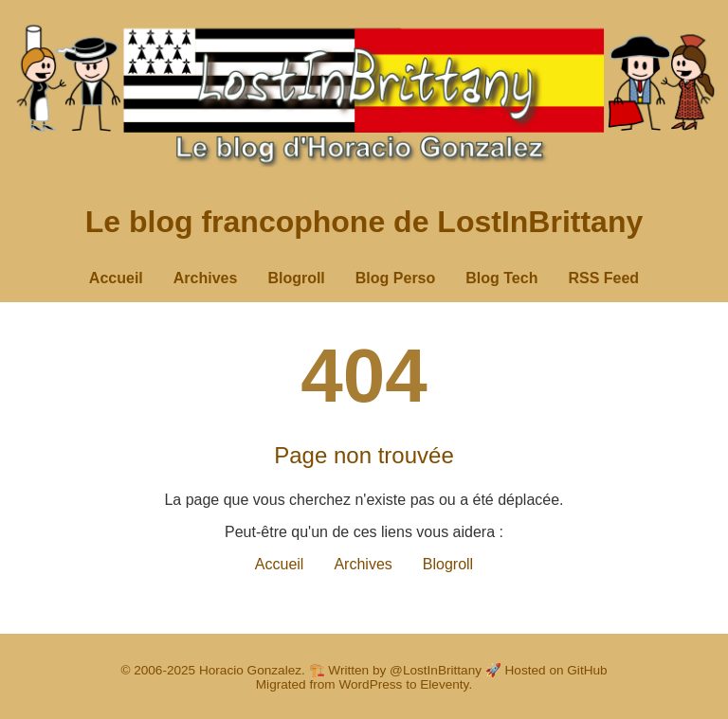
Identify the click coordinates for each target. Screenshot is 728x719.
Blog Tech (501, 278)
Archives (206, 278)
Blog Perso (395, 278)
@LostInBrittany (436, 670)
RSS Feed (603, 278)
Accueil (116, 278)
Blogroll (296, 278)
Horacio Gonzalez (250, 670)
